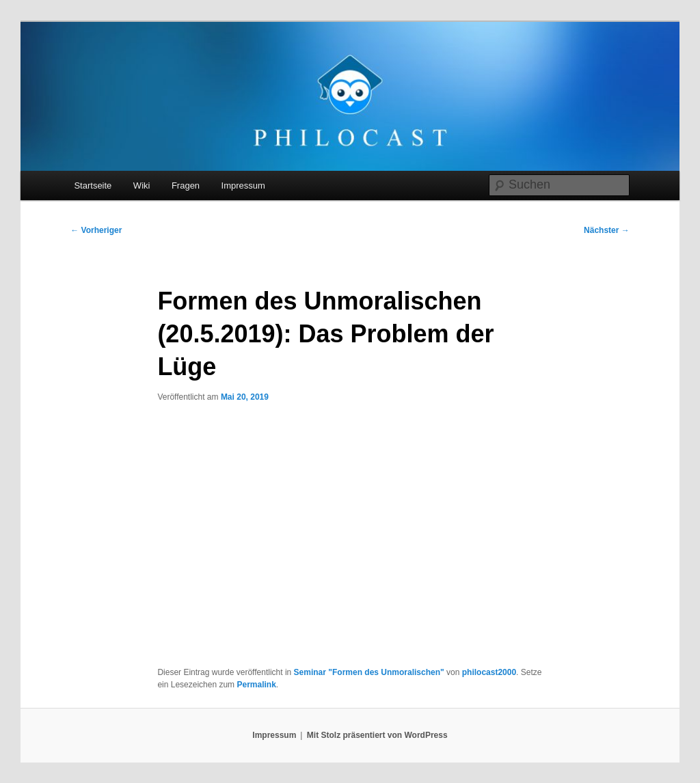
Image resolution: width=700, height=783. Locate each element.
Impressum (243, 186)
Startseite (93, 186)
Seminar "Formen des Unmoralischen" (369, 672)
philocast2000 (489, 672)
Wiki (142, 186)
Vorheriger (96, 230)
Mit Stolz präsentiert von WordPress (377, 735)
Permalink (256, 685)
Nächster (607, 230)
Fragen (186, 186)
